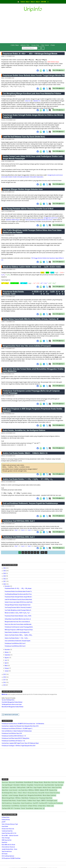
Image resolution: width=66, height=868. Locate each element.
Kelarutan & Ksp (53, 790)
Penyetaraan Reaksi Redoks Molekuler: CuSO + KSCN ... (18, 616)
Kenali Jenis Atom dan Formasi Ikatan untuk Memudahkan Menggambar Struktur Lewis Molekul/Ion (33, 370)
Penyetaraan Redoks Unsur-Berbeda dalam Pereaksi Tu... (19, 591)
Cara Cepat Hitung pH (7, 785)
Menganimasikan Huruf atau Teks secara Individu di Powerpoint (27, 346)
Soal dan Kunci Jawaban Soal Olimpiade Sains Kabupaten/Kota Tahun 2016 (20, 726)
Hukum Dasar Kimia (57, 787)
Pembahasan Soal (34, 798)
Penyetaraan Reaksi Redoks (9, 801)
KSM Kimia (31, 790)
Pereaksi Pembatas (22, 801)
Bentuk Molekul (20, 782)
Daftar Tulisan (15, 45)
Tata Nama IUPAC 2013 (8, 808)
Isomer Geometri (13, 790)
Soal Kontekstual (6, 806)
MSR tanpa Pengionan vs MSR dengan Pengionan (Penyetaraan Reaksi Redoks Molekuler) (32, 410)
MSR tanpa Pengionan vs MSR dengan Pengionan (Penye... (19, 630)
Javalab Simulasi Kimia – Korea (9, 849)
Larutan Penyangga (13, 795)
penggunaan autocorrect (51, 218)
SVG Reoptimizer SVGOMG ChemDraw (11, 858)
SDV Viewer (5, 854)
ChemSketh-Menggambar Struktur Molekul (12, 702)
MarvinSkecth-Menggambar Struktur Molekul (13, 707)
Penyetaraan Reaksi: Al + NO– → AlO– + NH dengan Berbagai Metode (30, 54)
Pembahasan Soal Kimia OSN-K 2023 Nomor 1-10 (14, 736)
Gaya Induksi (13, 787)
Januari (7, 671)
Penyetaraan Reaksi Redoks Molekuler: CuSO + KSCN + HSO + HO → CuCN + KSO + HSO (34, 293)
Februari (7, 668)
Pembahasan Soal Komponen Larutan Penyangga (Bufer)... (19, 627)
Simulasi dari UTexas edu (8, 829)
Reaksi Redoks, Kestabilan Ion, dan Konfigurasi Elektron (24, 430)
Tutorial (23, 808)
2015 (5, 685)
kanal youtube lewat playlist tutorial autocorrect (39, 220)
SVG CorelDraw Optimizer (8, 856)
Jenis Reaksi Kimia (23, 790)
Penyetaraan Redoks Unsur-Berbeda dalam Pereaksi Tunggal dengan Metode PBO (34, 75)
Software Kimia (42, 806)
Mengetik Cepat (23, 795)
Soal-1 (16, 530)
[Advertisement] (33, 30)
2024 (5, 573)
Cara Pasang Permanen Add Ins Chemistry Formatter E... (18, 607)
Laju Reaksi (5, 795)
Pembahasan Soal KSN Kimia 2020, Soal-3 (19, 521)
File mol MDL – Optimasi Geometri (10, 836)
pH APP (4, 822)
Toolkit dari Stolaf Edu (7, 831)
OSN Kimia (18, 798)
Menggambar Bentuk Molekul (35, 795)
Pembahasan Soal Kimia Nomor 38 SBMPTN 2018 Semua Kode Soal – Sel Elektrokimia (23, 724)
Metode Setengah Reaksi (8, 798)
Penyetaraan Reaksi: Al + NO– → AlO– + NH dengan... (18, 588)
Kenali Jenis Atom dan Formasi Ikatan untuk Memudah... (18, 624)
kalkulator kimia (38, 808)
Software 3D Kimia (32, 806)
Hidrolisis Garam (47, 787)
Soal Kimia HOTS (43, 803)
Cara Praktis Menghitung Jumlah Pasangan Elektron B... (18, 610)
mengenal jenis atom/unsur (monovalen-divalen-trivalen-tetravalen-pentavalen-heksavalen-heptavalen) (32, 176)
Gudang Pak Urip (6, 820)
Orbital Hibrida (25, 798)
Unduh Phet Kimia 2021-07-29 (9, 833)
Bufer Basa (61, 782)
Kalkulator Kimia (25, 45)
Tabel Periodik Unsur (7, 851)
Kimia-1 (16, 793)
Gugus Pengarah (38, 787)
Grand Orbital (5, 826)
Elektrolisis (23, 785)
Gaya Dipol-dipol (59, 785)
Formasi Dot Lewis (39, 785)
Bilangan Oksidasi (39, 782)
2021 (5, 581)
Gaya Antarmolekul (49, 785)
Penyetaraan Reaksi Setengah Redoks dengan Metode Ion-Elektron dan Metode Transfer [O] (33, 116)
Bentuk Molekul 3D (29, 782)
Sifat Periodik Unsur (7, 803)
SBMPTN (43, 801)
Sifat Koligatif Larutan (52, 801)
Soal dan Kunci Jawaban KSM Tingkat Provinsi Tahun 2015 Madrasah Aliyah (20, 743)
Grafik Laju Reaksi (21, 787)
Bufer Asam (54, 782)
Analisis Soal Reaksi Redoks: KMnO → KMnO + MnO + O (25, 453)
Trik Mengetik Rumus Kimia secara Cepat (12, 704)
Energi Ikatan (30, 785)
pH (44, 808)
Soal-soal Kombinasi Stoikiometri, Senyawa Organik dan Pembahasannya (30, 503)
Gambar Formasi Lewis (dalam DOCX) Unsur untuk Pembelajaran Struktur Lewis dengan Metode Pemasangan (33, 157)
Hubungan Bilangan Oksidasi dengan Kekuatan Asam (23, 189)
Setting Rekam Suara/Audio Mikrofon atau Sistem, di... (18, 619)
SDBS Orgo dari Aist (7, 840)
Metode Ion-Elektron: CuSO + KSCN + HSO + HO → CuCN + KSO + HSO (32, 267)
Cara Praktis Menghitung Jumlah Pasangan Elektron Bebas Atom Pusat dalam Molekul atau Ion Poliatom (32, 231)
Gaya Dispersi (5, 787)
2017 (5, 680)
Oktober (7, 652)
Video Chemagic (6, 838)
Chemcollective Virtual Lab (8, 847)
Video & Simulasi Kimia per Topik (10, 824)
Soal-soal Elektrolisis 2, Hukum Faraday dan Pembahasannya (17, 731)
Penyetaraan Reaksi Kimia (46, 798)
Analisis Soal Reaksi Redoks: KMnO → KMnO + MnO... (19, 635)
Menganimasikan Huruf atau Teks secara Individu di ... (18, 622)
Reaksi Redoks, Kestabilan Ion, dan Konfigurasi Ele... (17, 632)
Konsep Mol (41, 793)
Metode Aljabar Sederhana (49, 795)
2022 (5, 579)
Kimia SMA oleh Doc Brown (8, 845)
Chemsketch (17, 785)
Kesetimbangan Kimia (7, 793)
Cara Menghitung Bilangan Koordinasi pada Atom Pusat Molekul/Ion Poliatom (32, 94)
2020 (5, 584)
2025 (5, 571)
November (7, 650)
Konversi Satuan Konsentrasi (52, 793)
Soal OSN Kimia (15, 806)
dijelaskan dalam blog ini (13, 220)
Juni (6, 660)
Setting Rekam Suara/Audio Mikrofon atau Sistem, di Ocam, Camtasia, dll (31, 319)
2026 (5, 568)
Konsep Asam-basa (33, 793)
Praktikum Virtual (32, 801)
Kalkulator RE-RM (44, 790)
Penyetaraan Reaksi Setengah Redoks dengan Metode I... (19, 597)
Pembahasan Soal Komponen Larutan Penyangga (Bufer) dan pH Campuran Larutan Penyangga (31, 392)
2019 (5, 674)
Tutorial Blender (30, 808)
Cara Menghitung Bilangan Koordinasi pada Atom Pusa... (19, 594)
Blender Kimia (47, 782)
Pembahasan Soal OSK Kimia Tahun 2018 (12, 733)
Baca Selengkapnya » (59, 70)
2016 (5, 682)
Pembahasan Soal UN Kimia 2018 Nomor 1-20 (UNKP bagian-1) (17, 728)
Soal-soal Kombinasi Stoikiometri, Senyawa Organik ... (18, 641)
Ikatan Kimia (5, 790)
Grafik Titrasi (30, 787)
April (6, 663)
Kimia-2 (20, 793)
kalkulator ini (37, 101)
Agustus (7, 658)
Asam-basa (5, 782)
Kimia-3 (25, 793)
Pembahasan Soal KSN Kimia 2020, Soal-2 (19, 537)
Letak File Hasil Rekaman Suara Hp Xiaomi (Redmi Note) (24, 137)
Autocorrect (12, 782)
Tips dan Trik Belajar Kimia (8, 700)
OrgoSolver (4, 842)
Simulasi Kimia (35, 45)
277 (42, 552)
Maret (6, 666)
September (8, 655)
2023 (5, 576)
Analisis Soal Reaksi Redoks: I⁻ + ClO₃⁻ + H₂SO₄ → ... (18, 638)
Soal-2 (23, 530)
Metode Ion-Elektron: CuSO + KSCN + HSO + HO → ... (18, 613)
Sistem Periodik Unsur (27, 803)
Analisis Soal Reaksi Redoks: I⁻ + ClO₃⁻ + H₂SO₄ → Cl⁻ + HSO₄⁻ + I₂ (28, 479)
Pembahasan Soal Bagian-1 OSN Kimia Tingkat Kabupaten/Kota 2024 (18, 746)
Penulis (53, 45)
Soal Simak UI (23, 806)
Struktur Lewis (50, 806)
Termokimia (17, 808)
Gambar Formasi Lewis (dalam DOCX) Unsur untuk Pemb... (19, 602)
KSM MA (37, 790)
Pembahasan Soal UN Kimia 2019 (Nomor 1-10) (13, 741)
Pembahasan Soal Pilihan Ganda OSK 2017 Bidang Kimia (15, 738)
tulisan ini (28, 101)
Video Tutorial (45, 45)
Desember (7, 586)
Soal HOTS (36, 803)
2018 (5, 677)
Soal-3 (29, 530)
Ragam (38, 801)
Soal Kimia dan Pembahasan (55, 803)
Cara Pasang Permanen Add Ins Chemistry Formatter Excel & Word (28, 209)
